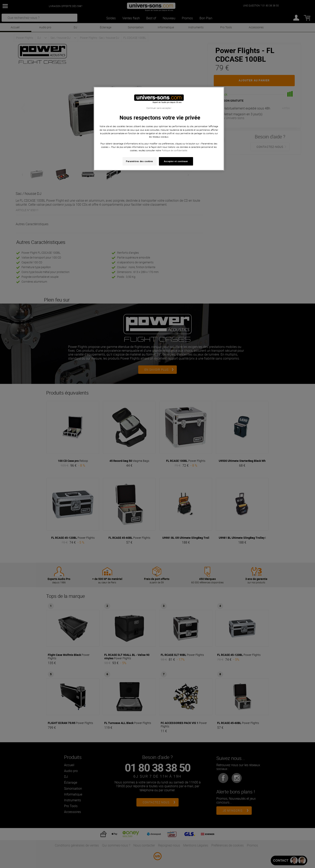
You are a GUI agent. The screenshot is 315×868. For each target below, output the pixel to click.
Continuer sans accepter (159, 108)
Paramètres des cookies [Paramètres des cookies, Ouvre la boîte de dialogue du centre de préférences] (140, 161)
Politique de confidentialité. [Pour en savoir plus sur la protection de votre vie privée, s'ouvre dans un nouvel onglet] (175, 150)
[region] (159, 129)
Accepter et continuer (176, 161)
